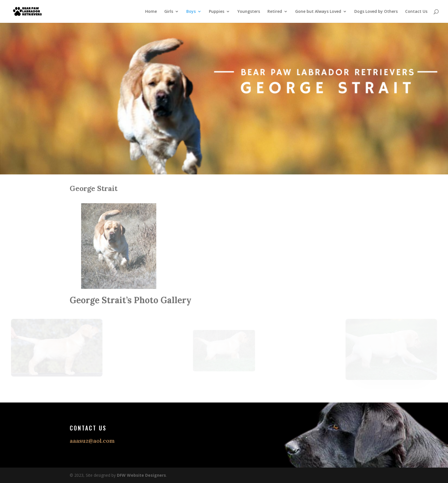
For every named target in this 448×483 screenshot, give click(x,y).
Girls (169, 12)
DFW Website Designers (141, 475)
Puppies (217, 12)
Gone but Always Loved (318, 12)
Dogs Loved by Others (376, 12)
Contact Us (416, 12)
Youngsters (249, 12)
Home (151, 12)
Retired (275, 12)
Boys (191, 12)
